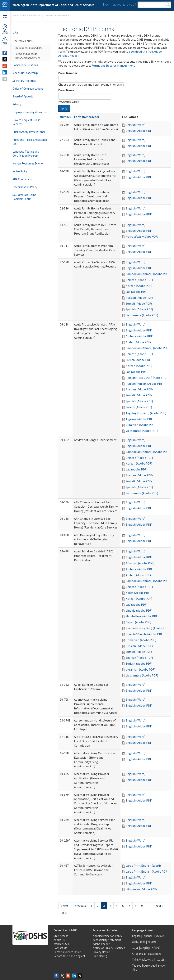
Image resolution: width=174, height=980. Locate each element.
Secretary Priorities (24, 81)
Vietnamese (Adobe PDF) (142, 315)
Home (15, 15)
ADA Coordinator (22, 179)
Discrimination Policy (25, 187)
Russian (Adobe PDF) (139, 298)
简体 (135, 942)
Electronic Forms (23, 41)
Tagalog (137, 966)
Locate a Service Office (67, 952)
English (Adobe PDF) (139, 131)
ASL (135, 970)
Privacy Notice (101, 952)
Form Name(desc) (87, 117)
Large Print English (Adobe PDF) (147, 871)
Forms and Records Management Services (28, 56)
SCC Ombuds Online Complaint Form (24, 197)
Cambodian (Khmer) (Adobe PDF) (147, 274)
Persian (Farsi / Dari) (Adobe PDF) (147, 378)
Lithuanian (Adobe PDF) (141, 889)
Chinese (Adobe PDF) (139, 280)
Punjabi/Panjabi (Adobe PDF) (145, 384)
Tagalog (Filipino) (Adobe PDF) (146, 413)
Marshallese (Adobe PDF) (142, 616)
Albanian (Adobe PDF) (140, 563)
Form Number (68, 73)
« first (65, 906)
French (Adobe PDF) (139, 360)
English (137, 936)
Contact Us (60, 948)
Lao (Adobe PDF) (136, 292)
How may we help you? (120, 4)
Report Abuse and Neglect (69, 956)
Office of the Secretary (33, 15)
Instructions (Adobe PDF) (142, 236)
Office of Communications (28, 89)
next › (159, 906)
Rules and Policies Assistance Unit (30, 142)
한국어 (152, 942)
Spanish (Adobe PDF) (139, 309)
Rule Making (100, 956)
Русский (159, 936)
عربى (135, 948)
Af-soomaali (139, 954)
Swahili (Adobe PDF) (139, 407)
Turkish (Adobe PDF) (139, 663)
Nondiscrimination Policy (107, 936)
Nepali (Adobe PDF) (138, 622)
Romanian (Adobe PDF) (141, 640)
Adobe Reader (101, 944)
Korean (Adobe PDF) (139, 286)
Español (147, 936)
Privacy (17, 104)
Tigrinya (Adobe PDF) (140, 419)
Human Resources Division (28, 163)
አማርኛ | (150, 960)
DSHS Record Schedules (29, 48)
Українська (155, 954)
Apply (64, 108)
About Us (59, 940)
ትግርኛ (161, 966)
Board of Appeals (23, 96)
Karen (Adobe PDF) (138, 593)
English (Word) (135, 125)
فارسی (160, 960)
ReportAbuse (5, 40)
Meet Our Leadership (25, 73)
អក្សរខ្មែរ (145, 948)
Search (168, 5)
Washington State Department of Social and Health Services (53, 5)
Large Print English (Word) (143, 865)
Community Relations (25, 65)
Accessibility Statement (107, 940)
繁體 (143, 942)
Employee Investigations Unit (30, 112)
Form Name (66, 90)
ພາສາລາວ (149, 966)
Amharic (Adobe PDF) (140, 336)
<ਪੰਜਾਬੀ (156, 948)
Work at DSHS (62, 944)
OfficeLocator (5, 29)
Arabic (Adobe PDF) (138, 342)
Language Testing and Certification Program (26, 154)
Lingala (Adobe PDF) (139, 610)
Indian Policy (20, 171)
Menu (5, 15)
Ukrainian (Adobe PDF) (140, 425)
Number (65, 117)
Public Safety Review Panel (29, 132)
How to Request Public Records (26, 122)
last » (64, 913)
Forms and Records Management (113, 65)
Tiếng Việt (138, 960)
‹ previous (80, 906)
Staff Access (61, 936)
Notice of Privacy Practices (109, 948)
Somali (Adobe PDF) (139, 303)
